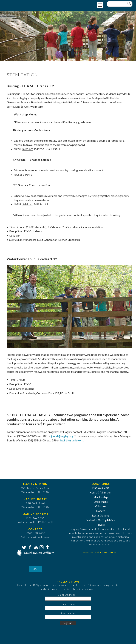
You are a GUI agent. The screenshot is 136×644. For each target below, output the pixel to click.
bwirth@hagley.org (72, 440)
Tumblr (47, 547)
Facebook (30, 547)
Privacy (101, 525)
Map (35, 569)
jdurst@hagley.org (62, 436)
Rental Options (101, 516)
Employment (101, 502)
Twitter (24, 547)
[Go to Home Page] (17, 5)
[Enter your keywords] (120, 4)
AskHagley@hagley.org (35, 537)
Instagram (41, 547)
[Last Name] (68, 617)
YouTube (35, 547)
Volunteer (101, 506)
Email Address (67, 595)
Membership (101, 497)
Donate (101, 511)
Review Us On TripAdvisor (101, 520)
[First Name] (68, 608)
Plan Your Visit (101, 488)
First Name (68, 604)
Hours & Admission (101, 493)
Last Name (68, 613)
